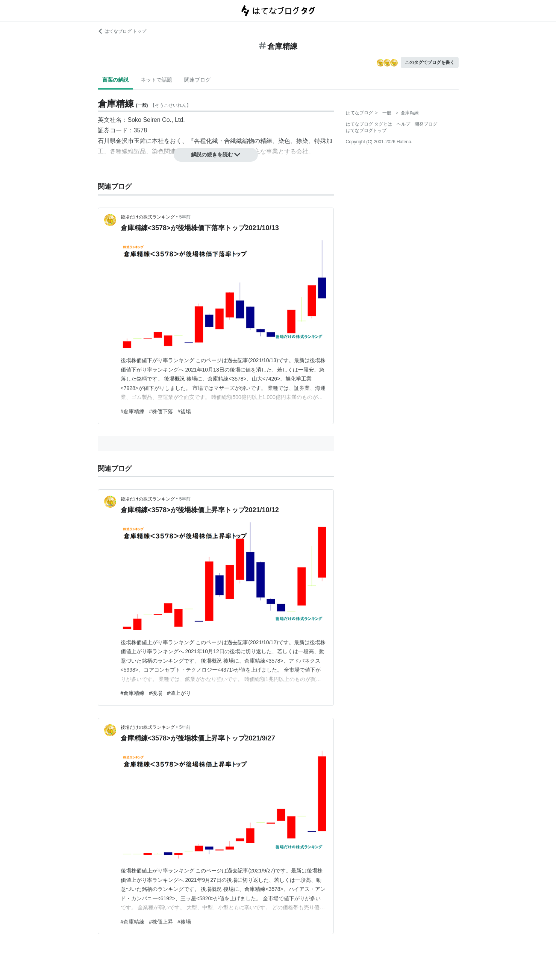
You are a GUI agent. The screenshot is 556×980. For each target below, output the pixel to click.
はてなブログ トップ (122, 31)
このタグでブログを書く (430, 62)
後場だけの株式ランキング (148, 217)
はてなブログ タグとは (369, 124)
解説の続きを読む (216, 155)
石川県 (107, 141)
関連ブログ (197, 80)
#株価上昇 (161, 922)
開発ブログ (426, 124)
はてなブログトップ (366, 130)
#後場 (184, 411)
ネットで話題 (156, 80)
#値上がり (179, 693)
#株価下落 (161, 411)
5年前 (185, 217)
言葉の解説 (115, 80)
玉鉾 (140, 141)
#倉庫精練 (133, 411)
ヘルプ (403, 124)
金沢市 (125, 141)
